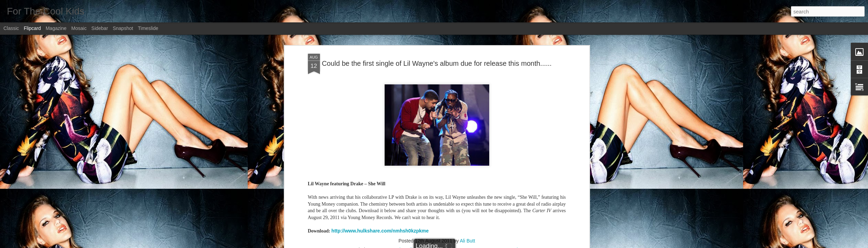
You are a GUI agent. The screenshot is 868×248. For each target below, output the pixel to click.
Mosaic (79, 28)
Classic (11, 28)
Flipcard (32, 28)
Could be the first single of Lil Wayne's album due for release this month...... (437, 63)
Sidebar (100, 28)
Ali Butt (467, 241)
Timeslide (148, 28)
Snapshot (123, 28)
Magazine (56, 28)
